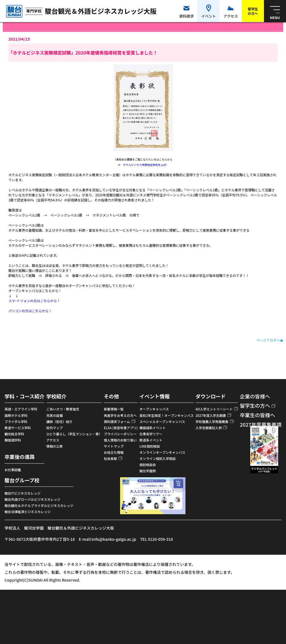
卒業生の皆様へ (258, 415)
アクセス (53, 440)
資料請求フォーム (117, 421)
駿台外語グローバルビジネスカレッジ (32, 499)
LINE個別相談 (150, 446)
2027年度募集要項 (261, 424)
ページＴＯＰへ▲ (270, 340)
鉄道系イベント (151, 440)
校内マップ (55, 428)
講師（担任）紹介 (59, 421)
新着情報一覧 (114, 409)
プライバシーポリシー (120, 434)
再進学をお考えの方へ (120, 415)
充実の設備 (55, 415)
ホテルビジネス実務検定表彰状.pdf (144, 165)
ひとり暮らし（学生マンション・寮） (74, 434)
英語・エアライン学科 (21, 409)
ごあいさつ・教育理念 (63, 409)
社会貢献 (110, 458)
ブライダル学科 (16, 421)
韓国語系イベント (152, 428)
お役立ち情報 (114, 452)
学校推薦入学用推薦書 (212, 421)
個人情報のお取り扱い (120, 440)
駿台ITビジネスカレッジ (22, 493)
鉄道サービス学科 (18, 428)
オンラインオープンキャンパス (162, 452)
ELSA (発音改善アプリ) (121, 428)
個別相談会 (148, 465)
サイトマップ (114, 446)
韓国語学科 (13, 440)
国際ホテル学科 (16, 415)
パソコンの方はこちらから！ (30, 311)
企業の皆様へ (255, 396)
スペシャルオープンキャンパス (162, 421)
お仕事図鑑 (13, 470)
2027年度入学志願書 (211, 415)
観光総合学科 (14, 434)
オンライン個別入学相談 (157, 458)
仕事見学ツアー (151, 434)
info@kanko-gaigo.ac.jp (114, 539)
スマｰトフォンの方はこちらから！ (34, 301)
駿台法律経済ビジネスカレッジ (28, 512)
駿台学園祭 (148, 471)
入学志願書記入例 (209, 428)
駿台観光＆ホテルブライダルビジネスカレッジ (39, 505)
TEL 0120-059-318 (156, 539)
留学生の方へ (255, 405)
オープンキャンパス (154, 409)
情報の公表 (55, 446)
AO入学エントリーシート (214, 409)
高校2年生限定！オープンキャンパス (166, 415)
